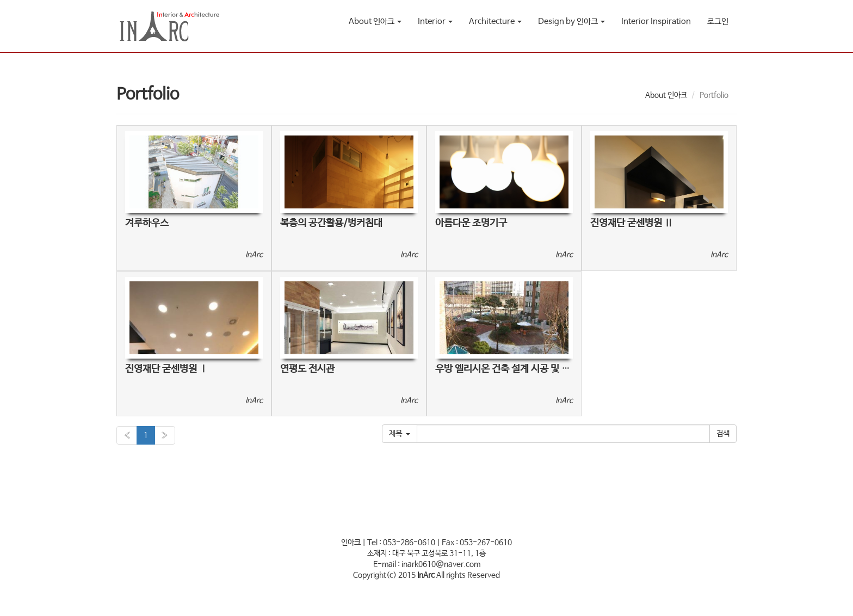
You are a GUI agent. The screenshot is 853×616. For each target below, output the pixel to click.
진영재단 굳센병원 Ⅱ (632, 223)
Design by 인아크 (571, 21)
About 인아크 (375, 21)
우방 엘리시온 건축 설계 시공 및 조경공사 (516, 369)
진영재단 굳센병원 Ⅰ (166, 369)
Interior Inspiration (656, 21)
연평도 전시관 (307, 369)
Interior (435, 21)
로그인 (718, 21)
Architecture (495, 21)
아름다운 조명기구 (471, 223)
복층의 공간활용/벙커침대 (331, 223)
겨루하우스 (147, 223)
